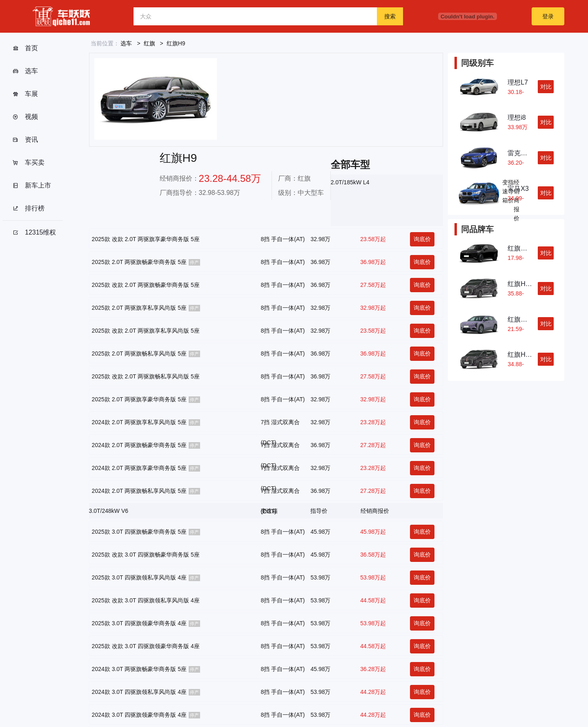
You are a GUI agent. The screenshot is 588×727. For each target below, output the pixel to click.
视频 (25, 117)
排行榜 (28, 208)
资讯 (25, 140)
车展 (25, 94)
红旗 (149, 43)
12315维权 (34, 233)
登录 (548, 16)
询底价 (422, 239)
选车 (25, 71)
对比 (546, 87)
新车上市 (32, 186)
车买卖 (28, 163)
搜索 (390, 16)
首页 (25, 48)
